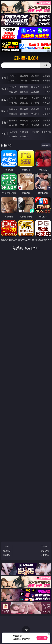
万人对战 (35, 76)
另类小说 (24, 125)
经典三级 (24, 103)
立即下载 (42, 638)
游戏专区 (46, 76)
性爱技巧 (46, 125)
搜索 (46, 65)
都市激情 (13, 120)
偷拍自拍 (24, 98)
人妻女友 (35, 120)
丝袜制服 (24, 92)
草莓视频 (35, 132)
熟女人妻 (13, 92)
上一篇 (7, 551)
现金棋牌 (35, 80)
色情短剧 (24, 136)
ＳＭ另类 (46, 92)
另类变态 (46, 103)
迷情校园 (13, 125)
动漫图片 (46, 109)
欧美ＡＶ (35, 87)
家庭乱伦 (24, 120)
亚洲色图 (24, 109)
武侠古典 (46, 120)
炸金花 (24, 80)
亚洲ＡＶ (13, 87)
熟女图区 (35, 114)
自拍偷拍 (24, 87)
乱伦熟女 (35, 103)
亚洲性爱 (13, 98)
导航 (4, 134)
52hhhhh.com (26, 58)
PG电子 (13, 76)
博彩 (4, 78)
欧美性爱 (46, 98)
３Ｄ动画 (46, 87)
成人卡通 (35, 98)
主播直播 (35, 92)
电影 (4, 100)
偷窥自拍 (13, 109)
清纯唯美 (24, 114)
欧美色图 (35, 109)
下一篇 (45, 551)
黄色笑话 (35, 125)
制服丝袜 (13, 103)
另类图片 (46, 114)
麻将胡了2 (13, 80)
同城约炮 (13, 132)
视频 (4, 89)
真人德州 (24, 76)
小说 (4, 122)
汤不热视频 (46, 132)
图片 (4, 111)
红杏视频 (13, 136)
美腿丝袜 (13, 114)
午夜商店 (24, 132)
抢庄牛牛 (46, 80)
